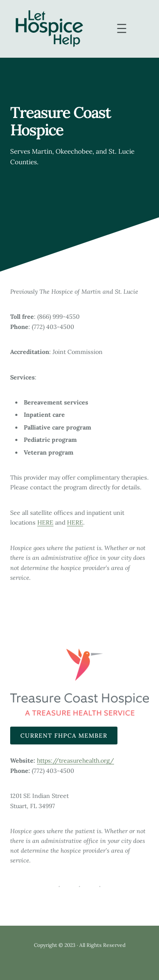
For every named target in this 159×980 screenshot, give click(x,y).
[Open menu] (122, 28)
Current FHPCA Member (64, 736)
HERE (45, 522)
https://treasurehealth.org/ (75, 761)
